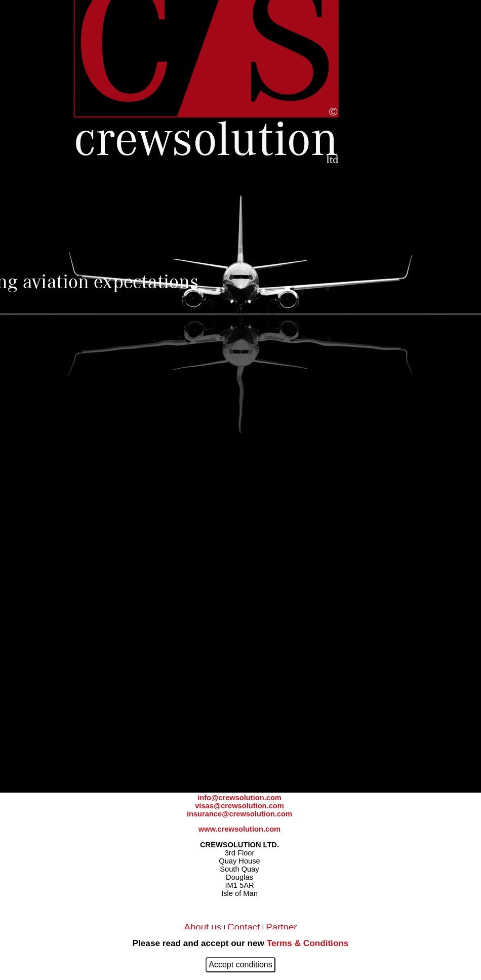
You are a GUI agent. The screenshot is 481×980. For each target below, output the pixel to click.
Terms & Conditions (308, 943)
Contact (244, 927)
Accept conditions (240, 965)
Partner (281, 927)
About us (203, 927)
